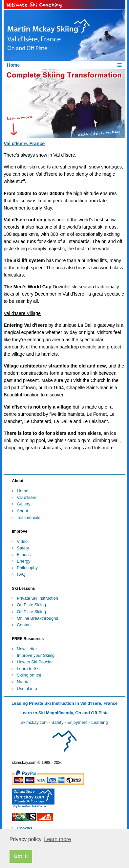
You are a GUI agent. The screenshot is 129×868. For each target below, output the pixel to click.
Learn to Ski (28, 668)
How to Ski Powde (34, 662)
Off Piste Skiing (31, 612)
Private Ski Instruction (37, 598)
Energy (23, 561)
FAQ (21, 574)
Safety (23, 548)
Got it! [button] (21, 856)
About (22, 511)
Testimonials (29, 517)
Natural (24, 682)
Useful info (27, 689)
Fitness (24, 555)
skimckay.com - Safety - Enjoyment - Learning (64, 722)
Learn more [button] (57, 839)
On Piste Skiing (31, 605)
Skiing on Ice (29, 675)
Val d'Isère (27, 497)
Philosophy (27, 568)
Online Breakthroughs (37, 618)
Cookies (24, 828)
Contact (24, 625)
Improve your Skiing (36, 655)
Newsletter (27, 649)
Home (22, 491)
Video (22, 541)
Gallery (23, 504)
